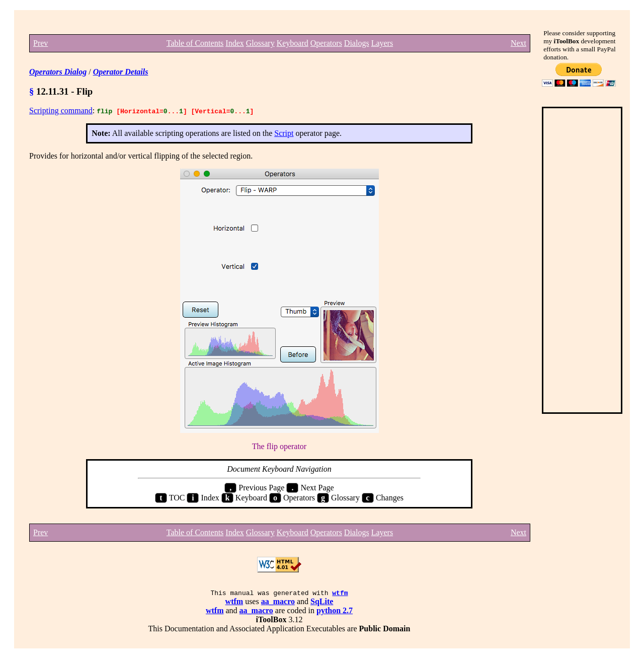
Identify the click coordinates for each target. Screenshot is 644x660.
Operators (326, 43)
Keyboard (293, 43)
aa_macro (278, 603)
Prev (41, 43)
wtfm (340, 594)
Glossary (260, 43)
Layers (382, 43)
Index (234, 43)
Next (518, 43)
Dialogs (357, 43)
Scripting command (61, 111)
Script (284, 133)
